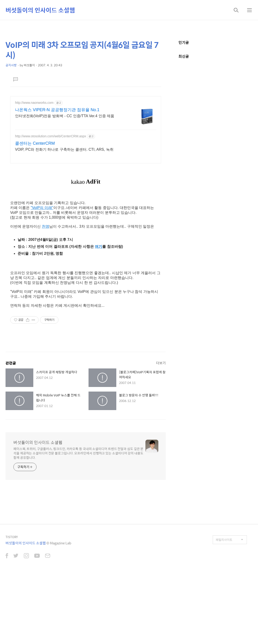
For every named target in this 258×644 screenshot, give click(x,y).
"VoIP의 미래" (42, 208)
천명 (46, 226)
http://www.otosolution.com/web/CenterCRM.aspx (51, 136)
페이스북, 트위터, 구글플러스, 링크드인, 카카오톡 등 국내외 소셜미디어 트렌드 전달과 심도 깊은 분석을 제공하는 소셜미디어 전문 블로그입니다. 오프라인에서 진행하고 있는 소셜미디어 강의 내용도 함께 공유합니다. (78, 453)
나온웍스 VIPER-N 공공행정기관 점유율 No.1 (57, 110)
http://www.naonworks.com (34, 103)
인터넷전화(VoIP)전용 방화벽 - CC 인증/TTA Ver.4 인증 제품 (65, 116)
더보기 (161, 363)
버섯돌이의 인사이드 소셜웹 (40, 10)
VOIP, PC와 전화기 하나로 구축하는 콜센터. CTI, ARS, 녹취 (64, 149)
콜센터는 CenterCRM (35, 143)
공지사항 (11, 65)
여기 (98, 247)
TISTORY (12, 537)
